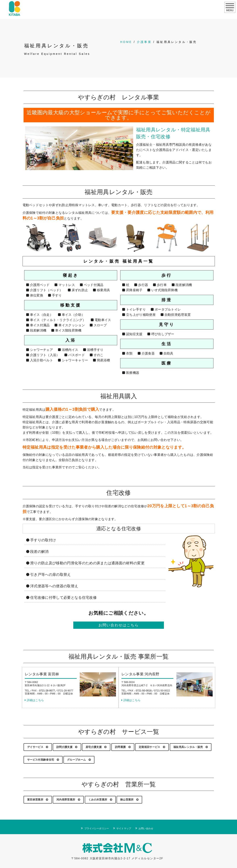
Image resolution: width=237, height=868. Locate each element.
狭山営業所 (129, 800)
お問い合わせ (146, 828)
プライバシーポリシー (97, 828)
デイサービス (38, 747)
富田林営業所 (38, 800)
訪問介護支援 (67, 747)
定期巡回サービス (152, 747)
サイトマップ (124, 828)
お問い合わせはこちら (119, 625)
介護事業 (144, 42)
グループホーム (79, 760)
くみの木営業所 (100, 800)
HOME (126, 42)
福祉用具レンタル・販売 (191, 747)
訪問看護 (123, 747)
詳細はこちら (34, 700)
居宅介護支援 (96, 747)
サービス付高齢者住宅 (43, 760)
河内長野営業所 (68, 800)
